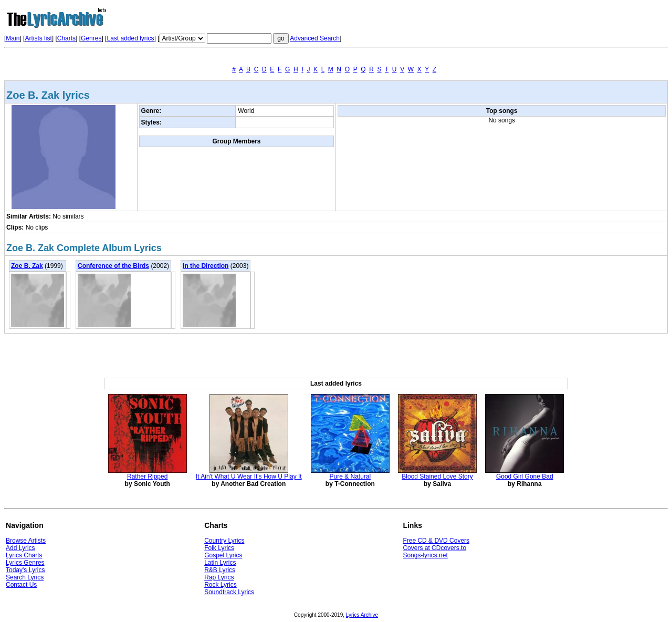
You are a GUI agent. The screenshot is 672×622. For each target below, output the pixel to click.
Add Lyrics (20, 548)
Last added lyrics (130, 38)
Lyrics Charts (24, 555)
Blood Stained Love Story (437, 476)
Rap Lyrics (219, 577)
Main (13, 38)
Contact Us (21, 585)
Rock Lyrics (220, 585)
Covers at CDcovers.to (434, 548)
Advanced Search (315, 38)
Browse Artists (26, 541)
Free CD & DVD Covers (436, 541)
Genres (91, 38)
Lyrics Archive (362, 615)
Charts (66, 38)
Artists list (38, 38)
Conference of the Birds (113, 266)
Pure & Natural (350, 476)
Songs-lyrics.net (425, 555)
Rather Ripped (147, 476)
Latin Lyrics (220, 563)
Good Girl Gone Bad (525, 476)
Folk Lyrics (219, 548)
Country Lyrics (224, 541)
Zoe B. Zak (27, 266)
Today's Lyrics (25, 570)
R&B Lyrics (220, 570)
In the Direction (206, 266)
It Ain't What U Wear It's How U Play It (249, 476)
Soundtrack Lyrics (229, 592)
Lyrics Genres (25, 563)
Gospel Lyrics (223, 555)
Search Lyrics (25, 577)
